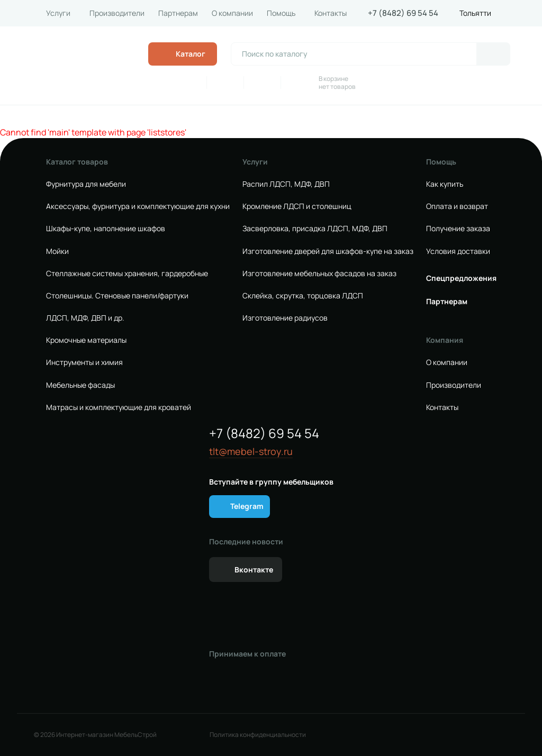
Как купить (445, 184)
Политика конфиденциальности (258, 735)
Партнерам (178, 13)
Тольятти (475, 13)
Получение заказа (458, 229)
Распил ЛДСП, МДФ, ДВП (286, 184)
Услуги (58, 13)
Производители (117, 13)
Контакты (331, 13)
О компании (232, 13)
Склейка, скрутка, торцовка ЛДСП (303, 296)
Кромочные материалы (86, 340)
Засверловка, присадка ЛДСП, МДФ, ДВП (315, 229)
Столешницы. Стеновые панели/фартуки (117, 296)
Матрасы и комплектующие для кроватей (119, 407)
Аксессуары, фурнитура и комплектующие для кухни (138, 206)
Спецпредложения (461, 278)
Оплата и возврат (457, 206)
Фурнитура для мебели (86, 184)
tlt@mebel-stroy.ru (251, 452)
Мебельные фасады (80, 385)
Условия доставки (458, 251)
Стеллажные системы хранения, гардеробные (127, 274)
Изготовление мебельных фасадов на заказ (319, 274)
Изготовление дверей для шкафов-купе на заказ (328, 251)
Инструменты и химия (84, 362)
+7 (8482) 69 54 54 (403, 13)
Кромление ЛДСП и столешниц (297, 206)
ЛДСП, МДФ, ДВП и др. (85, 318)
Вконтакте (254, 570)
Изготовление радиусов (285, 318)
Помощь (281, 13)
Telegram (247, 506)
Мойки (57, 251)
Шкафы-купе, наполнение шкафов (106, 229)
